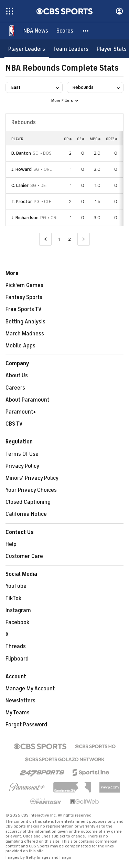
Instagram (18, 610)
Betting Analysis (25, 322)
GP (68, 139)
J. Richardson (25, 218)
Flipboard (17, 659)
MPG (95, 139)
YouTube (16, 586)
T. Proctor (22, 201)
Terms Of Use (22, 454)
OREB (112, 139)
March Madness (25, 334)
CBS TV (14, 424)
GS (81, 139)
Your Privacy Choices (31, 490)
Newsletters (20, 701)
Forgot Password (26, 725)
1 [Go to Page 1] (59, 239)
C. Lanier (20, 185)
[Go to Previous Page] (45, 239)
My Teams (18, 713)
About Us (17, 376)
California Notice (26, 514)
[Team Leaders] (71, 49)
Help (11, 544)
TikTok (13, 598)
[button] (86, 31)
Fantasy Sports (24, 297)
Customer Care (24, 556)
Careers (15, 388)
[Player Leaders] (27, 49)
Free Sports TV (24, 309)
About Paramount (27, 400)
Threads (16, 646)
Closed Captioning (28, 502)
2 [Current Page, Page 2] (69, 239)
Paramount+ (21, 412)
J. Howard (21, 169)
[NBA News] (36, 31)
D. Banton (21, 153)
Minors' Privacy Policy (32, 478)
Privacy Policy (22, 466)
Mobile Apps (20, 346)
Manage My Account (30, 689)
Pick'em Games (24, 285)
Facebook (17, 622)
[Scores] (65, 31)
